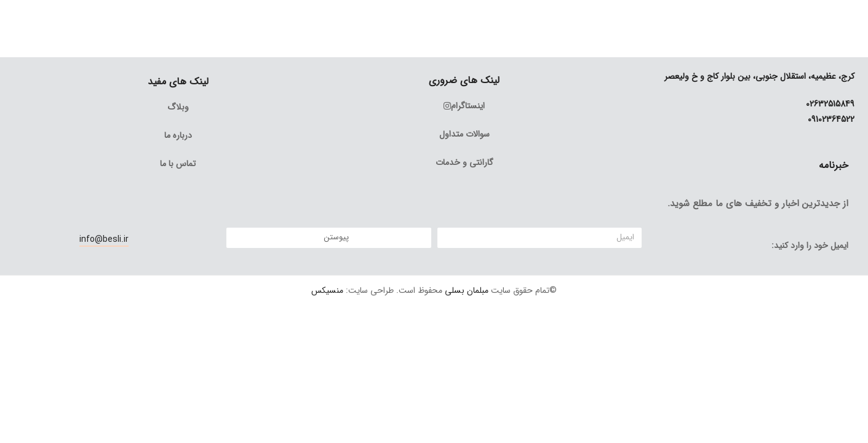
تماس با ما (178, 164)
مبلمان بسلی (467, 290)
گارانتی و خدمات (464, 162)
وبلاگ (178, 107)
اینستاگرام (464, 106)
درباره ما (178, 135)
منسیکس (327, 290)
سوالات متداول (464, 134)
